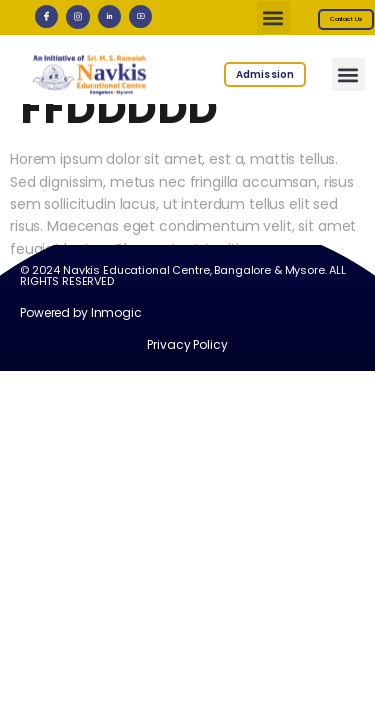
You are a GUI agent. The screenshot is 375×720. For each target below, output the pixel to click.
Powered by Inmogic (81, 328)
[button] (273, 17)
